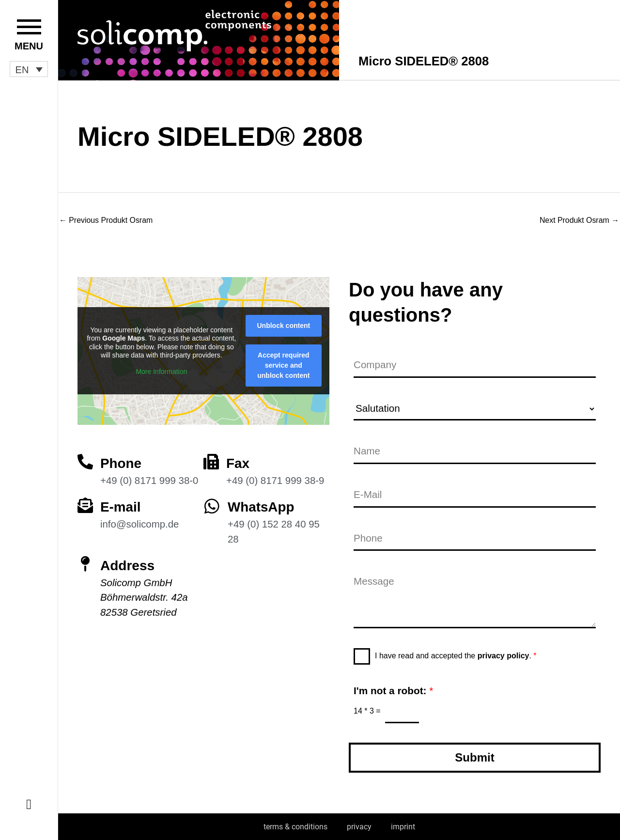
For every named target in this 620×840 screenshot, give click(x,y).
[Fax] (211, 461)
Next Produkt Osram (579, 220)
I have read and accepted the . (456, 656)
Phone (121, 463)
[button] (29, 69)
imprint (403, 827)
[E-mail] (85, 505)
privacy (359, 827)
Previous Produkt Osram (106, 220)
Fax (238, 463)
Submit (474, 757)
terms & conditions (295, 827)
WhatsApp (261, 506)
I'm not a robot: (393, 691)
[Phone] (85, 461)
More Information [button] (161, 371)
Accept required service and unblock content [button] (283, 365)
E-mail (121, 506)
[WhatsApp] (212, 506)
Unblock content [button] (284, 325)
